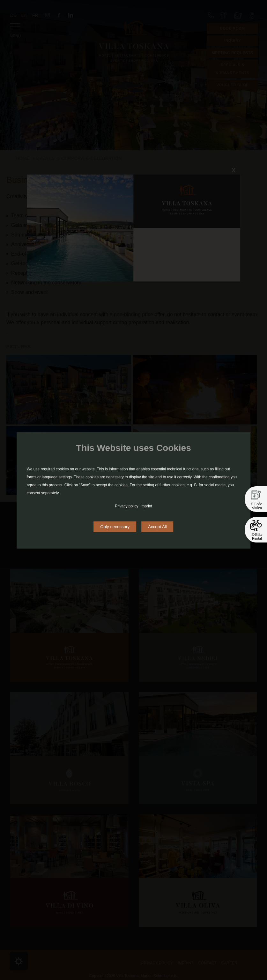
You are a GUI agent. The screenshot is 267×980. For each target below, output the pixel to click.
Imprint (146, 506)
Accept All (157, 527)
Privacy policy (126, 506)
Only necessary (115, 527)
